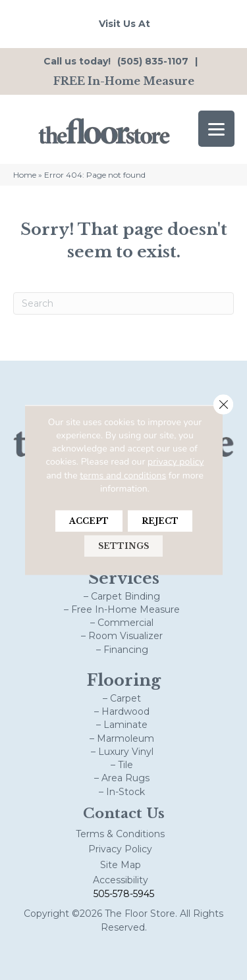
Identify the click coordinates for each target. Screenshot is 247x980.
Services (124, 578)
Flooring (124, 680)
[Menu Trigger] (216, 129)
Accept (89, 521)
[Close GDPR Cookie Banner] (223, 404)
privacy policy (176, 462)
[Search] (123, 303)
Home (25, 175)
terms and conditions (123, 475)
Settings (123, 546)
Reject (160, 521)
